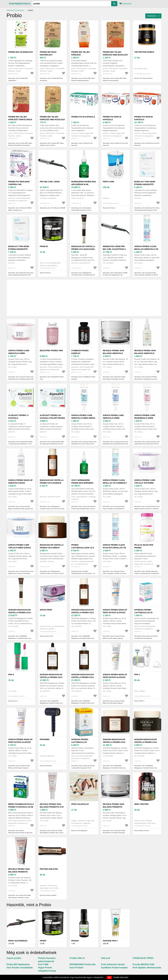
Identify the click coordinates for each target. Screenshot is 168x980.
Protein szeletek (49, 869)
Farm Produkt (76, 968)
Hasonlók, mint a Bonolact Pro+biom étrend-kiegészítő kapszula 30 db (147, 209)
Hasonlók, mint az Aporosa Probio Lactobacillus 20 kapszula (146, 637)
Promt (43, 941)
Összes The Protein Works (143, 78)
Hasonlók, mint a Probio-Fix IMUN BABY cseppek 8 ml (20, 209)
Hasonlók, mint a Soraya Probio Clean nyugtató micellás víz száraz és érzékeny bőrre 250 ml (115, 573)
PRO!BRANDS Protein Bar (83, 964)
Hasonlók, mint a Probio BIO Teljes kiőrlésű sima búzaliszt (115, 79)
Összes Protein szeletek (48, 895)
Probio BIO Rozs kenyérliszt (48, 53)
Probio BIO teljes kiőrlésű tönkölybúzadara (81, 55)
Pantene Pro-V (110, 941)
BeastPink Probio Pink (51, 351)
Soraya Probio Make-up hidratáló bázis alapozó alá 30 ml (20, 483)
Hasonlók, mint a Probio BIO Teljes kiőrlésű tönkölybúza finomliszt (20, 144)
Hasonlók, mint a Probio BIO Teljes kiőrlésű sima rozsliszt (52, 144)
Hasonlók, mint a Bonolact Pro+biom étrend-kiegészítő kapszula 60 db (21, 274)
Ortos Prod (46, 610)
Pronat (75, 941)
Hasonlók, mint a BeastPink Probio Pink (52, 378)
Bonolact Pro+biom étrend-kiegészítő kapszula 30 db (145, 184)
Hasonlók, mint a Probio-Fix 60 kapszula (82, 144)
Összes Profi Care (109, 208)
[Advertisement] (84, 298)
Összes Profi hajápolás (79, 831)
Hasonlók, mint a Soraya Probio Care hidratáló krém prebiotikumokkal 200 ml (21, 379)
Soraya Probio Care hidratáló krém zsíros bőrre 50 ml (83, 418)
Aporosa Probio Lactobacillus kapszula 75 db (80, 742)
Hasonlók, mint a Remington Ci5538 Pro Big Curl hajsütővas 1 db (115, 274)
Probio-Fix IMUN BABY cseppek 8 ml (19, 183)
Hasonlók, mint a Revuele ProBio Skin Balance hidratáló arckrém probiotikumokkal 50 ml (114, 379)
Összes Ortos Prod (46, 636)
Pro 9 (11, 675)
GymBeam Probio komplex (80, 352)
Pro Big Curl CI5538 (50, 182)
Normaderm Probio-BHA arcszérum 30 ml (84, 183)
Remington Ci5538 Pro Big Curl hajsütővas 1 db (114, 249)
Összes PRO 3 (139, 701)
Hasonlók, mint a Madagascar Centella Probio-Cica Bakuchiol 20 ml (83, 275)
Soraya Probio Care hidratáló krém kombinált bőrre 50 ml (115, 418)
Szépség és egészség (15, 10)
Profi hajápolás (80, 804)
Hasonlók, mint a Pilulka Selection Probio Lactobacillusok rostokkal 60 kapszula (147, 573)
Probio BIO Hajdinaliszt (21, 52)
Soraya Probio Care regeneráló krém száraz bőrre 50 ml (145, 418)
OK (109, 978)
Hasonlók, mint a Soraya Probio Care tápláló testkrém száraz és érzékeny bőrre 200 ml (147, 509)
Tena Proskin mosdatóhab (20, 968)
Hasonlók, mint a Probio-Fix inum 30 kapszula (115, 144)
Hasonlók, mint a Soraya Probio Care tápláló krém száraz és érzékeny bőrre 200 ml (21, 573)
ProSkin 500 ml (77, 958)
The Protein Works (144, 52)
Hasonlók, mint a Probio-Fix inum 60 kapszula (147, 144)
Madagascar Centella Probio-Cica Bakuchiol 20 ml (83, 249)
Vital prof (106, 958)
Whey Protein (141, 804)
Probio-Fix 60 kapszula (83, 117)
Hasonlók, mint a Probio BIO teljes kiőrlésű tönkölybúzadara (83, 79)
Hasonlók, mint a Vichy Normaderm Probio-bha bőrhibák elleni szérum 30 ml (83, 509)
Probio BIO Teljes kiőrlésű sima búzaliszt (115, 53)
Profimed (45, 739)
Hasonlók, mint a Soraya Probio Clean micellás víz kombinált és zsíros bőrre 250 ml (114, 509)
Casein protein (14, 958)
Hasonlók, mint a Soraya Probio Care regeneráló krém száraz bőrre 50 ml (147, 443)
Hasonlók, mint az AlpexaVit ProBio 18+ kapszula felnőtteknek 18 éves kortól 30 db (52, 444)
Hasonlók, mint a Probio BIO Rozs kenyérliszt (51, 79)
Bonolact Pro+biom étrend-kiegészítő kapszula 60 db (19, 249)
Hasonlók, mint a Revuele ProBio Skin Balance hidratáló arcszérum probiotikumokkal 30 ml (146, 379)
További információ (121, 977)
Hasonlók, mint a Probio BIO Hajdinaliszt (18, 79)
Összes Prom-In (45, 273)
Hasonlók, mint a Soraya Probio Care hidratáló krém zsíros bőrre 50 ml (84, 443)
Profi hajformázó (18, 941)
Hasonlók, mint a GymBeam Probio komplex (83, 378)
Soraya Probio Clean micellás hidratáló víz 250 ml (146, 249)
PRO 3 (137, 675)
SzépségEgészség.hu (20, 3)
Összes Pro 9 (13, 701)
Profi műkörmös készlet (113, 964)
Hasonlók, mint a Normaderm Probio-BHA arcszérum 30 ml (81, 209)
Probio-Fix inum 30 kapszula (112, 118)
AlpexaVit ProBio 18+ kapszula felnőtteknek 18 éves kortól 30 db (52, 418)
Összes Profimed (46, 766)
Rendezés (152, 16)
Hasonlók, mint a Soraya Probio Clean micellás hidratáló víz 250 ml (146, 274)
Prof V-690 (43, 964)
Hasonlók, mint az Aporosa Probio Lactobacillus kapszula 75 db (83, 767)
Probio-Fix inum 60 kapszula (144, 118)
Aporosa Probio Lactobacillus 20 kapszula (143, 613)
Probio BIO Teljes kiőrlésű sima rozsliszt (52, 118)
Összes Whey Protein (142, 831)
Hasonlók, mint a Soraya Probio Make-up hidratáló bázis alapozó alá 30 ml (21, 509)
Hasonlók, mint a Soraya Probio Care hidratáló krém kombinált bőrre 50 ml (115, 443)
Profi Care (108, 182)
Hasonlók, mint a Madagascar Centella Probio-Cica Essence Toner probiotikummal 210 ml (52, 509)
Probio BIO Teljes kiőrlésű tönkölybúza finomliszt (20, 120)
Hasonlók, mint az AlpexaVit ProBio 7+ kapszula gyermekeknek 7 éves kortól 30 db (20, 444)
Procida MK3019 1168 (143, 964)
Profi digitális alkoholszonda (147, 968)
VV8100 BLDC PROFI (143, 958)
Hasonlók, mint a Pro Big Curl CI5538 (52, 208)
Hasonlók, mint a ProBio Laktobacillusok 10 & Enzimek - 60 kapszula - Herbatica (83, 573)
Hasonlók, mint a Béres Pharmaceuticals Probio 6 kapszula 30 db (20, 833)
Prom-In (44, 246)
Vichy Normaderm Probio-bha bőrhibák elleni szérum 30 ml (82, 483)
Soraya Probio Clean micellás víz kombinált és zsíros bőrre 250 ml (115, 483)
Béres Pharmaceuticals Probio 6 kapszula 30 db (21, 806)
